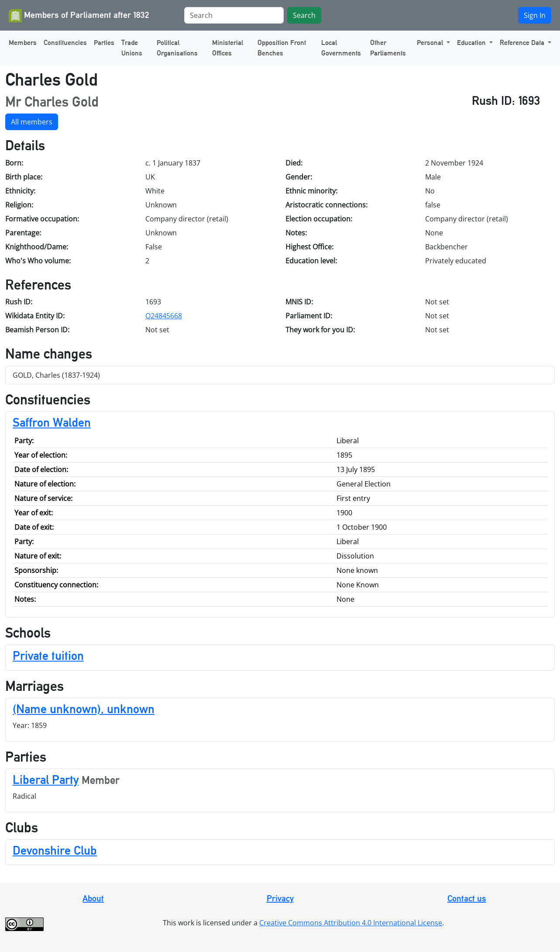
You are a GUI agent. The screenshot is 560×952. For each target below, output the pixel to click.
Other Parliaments (388, 48)
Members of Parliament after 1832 (79, 16)
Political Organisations (177, 48)
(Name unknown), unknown (84, 709)
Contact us (467, 898)
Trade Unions (132, 48)
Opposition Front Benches (282, 48)
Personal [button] (431, 43)
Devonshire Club (55, 850)
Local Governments (341, 48)
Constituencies (65, 43)
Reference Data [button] (523, 43)
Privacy (280, 898)
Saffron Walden (52, 422)
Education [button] (472, 43)
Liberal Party (46, 780)
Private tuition (48, 655)
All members (32, 122)
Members (23, 43)
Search (304, 15)
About (93, 898)
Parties (104, 43)
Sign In (535, 15)
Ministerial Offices (228, 48)
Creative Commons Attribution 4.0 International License (351, 923)
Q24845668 (164, 316)
